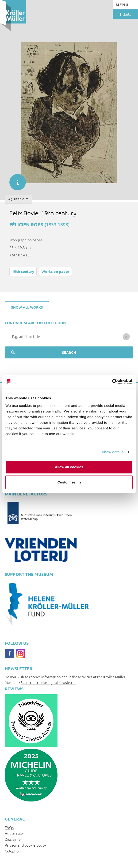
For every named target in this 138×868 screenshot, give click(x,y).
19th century (23, 271)
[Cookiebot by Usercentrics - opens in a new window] (112, 382)
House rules (15, 833)
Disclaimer (13, 839)
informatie (15, 180)
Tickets (125, 14)
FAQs (9, 827)
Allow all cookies (69, 467)
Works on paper (55, 271)
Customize (69, 482)
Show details (113, 452)
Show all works (27, 307)
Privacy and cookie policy (25, 845)
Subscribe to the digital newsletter (48, 682)
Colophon (13, 851)
